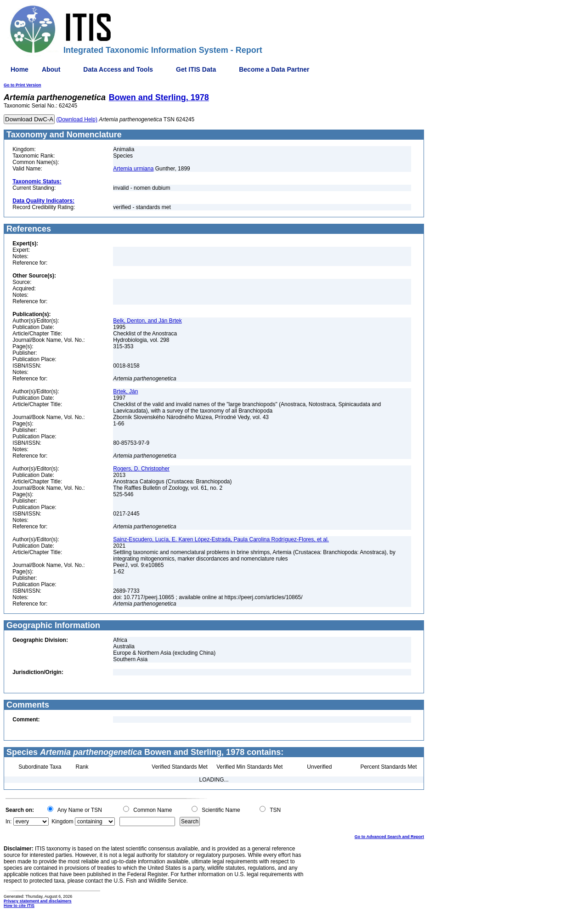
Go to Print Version (23, 85)
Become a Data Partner (274, 69)
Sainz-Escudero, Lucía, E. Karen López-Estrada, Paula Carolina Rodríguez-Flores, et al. (221, 539)
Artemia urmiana (133, 169)
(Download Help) (77, 119)
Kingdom (62, 822)
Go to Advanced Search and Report (389, 837)
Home (20, 69)
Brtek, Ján (125, 391)
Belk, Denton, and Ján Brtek (147, 321)
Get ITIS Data (196, 69)
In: (8, 822)
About (51, 69)
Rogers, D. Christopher (141, 469)
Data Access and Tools (118, 69)
